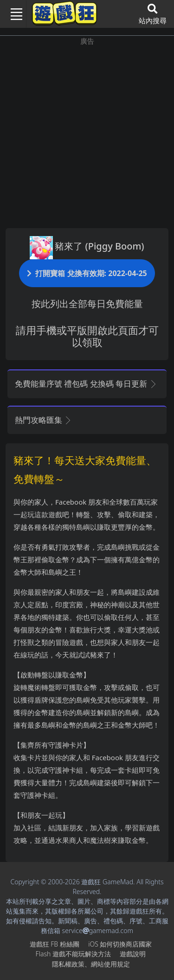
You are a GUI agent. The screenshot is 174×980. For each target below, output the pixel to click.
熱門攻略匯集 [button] (43, 420)
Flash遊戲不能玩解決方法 (73, 954)
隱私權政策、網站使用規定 (91, 964)
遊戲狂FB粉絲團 (55, 944)
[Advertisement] (87, 134)
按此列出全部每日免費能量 (87, 304)
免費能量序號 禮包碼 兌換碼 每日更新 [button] (86, 384)
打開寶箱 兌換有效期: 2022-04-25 (87, 273)
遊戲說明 (133, 954)
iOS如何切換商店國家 (120, 944)
